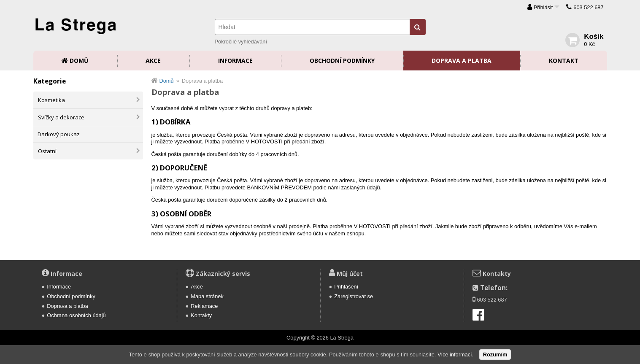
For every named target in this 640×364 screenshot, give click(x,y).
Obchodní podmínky (342, 61)
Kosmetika (51, 100)
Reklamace (204, 306)
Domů (79, 61)
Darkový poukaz (59, 134)
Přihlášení (346, 287)
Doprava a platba (462, 61)
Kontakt (564, 61)
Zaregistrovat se (354, 296)
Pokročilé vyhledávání (241, 42)
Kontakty (201, 315)
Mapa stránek (207, 296)
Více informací (455, 355)
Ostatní (47, 151)
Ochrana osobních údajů (76, 315)
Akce (153, 61)
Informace (235, 61)
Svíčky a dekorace (61, 117)
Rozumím (495, 355)
